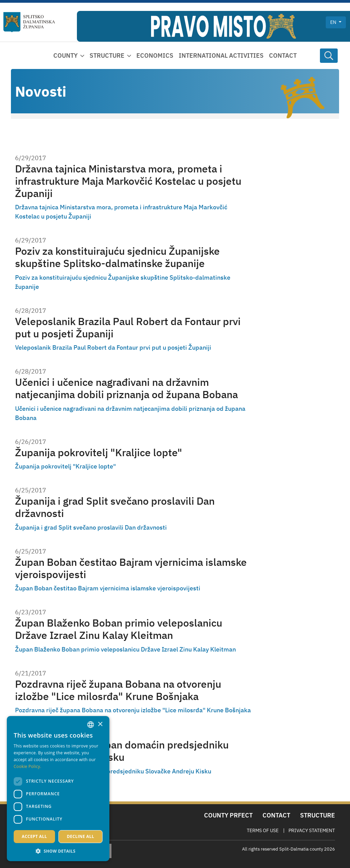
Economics (155, 55)
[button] (58, 851)
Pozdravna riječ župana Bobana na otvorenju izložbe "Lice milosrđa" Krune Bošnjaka (118, 690)
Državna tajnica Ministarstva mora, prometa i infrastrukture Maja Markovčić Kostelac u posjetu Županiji (128, 181)
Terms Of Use (263, 830)
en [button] (334, 22)
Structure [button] (107, 55)
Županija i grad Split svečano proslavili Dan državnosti (115, 507)
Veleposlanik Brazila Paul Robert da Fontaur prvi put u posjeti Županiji (128, 327)
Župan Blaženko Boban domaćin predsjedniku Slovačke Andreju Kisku (122, 751)
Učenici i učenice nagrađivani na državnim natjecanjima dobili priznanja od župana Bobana (126, 388)
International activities (221, 55)
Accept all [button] (35, 836)
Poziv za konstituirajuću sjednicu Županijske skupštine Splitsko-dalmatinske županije (117, 257)
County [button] (65, 55)
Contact (283, 55)
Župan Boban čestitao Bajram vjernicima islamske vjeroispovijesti (131, 568)
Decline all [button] (81, 836)
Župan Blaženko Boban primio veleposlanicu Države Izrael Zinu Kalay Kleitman (119, 629)
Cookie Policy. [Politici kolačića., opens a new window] (28, 766)
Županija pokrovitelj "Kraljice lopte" (99, 452)
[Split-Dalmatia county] (29, 22)
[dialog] (58, 789)
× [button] (100, 724)
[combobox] (91, 725)
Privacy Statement (312, 830)
